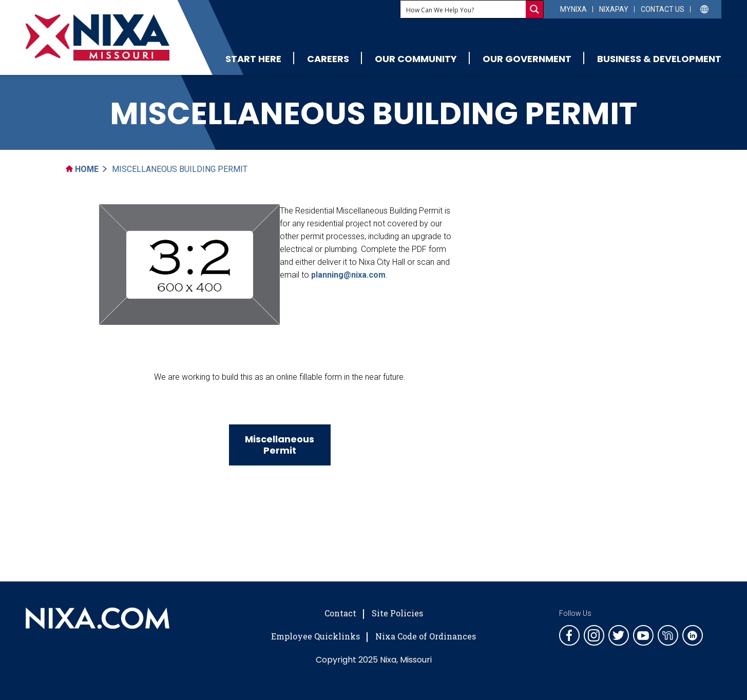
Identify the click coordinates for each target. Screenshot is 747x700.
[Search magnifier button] (534, 9)
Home (82, 169)
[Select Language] (705, 8)
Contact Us (663, 9)
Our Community (416, 59)
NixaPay (614, 9)
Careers (328, 59)
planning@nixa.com (348, 275)
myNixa (573, 9)
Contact (340, 613)
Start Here (253, 59)
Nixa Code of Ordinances (426, 636)
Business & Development (659, 59)
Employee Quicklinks (315, 636)
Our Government (527, 59)
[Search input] (464, 9)
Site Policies (397, 613)
